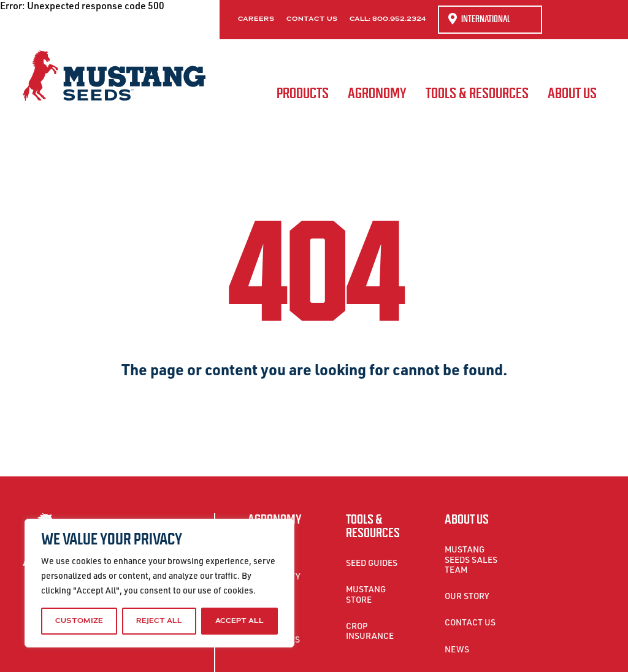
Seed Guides (372, 563)
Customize (79, 621)
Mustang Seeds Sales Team (471, 559)
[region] (159, 583)
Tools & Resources (477, 93)
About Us (572, 93)
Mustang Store (366, 594)
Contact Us (312, 19)
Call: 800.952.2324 (388, 19)
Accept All (239, 621)
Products (303, 93)
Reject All (159, 621)
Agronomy (377, 93)
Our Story (467, 596)
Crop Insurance (370, 631)
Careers (256, 19)
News (457, 649)
